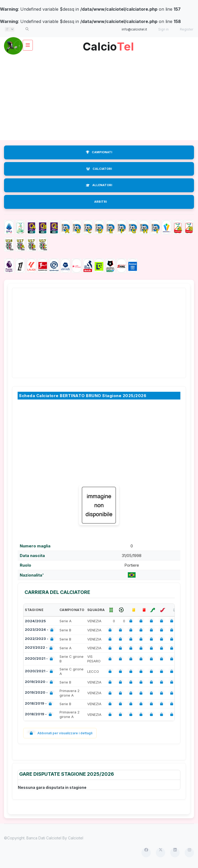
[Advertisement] (99, 97)
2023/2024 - (40, 630)
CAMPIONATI (99, 152)
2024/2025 (35, 621)
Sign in (163, 29)
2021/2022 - (40, 648)
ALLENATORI (99, 185)
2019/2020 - (40, 682)
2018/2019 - (39, 704)
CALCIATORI (99, 169)
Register (187, 29)
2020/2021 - (40, 659)
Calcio (108, 45)
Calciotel (76, 838)
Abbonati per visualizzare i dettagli (60, 733)
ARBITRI (100, 202)
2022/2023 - (40, 639)
